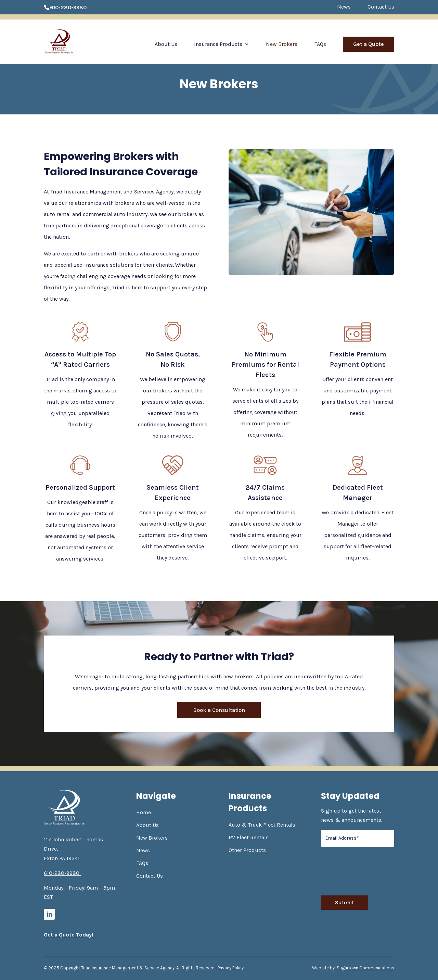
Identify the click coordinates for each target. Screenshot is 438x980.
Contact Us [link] (381, 7)
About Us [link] (166, 45)
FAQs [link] (320, 45)
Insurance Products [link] (218, 45)
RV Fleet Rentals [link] (249, 837)
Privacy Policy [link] (231, 968)
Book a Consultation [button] (219, 710)
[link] (68, 41)
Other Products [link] (247, 850)
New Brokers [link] (282, 45)
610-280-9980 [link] (68, 7)
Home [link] (144, 812)
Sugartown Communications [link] (365, 968)
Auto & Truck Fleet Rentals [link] (262, 825)
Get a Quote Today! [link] (69, 935)
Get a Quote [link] (369, 44)
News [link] (344, 7)
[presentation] (373, 874)
